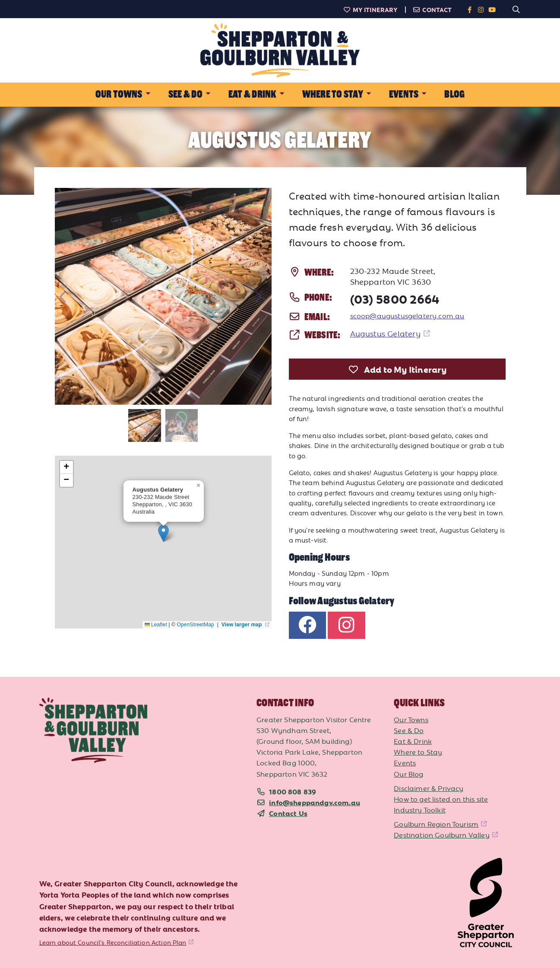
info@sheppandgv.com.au (315, 802)
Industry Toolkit (420, 809)
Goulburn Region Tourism (436, 824)
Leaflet (156, 625)
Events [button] (404, 94)
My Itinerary (370, 10)
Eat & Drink (413, 741)
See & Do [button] (185, 94)
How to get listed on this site (441, 799)
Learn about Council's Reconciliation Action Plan (113, 942)
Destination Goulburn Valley (442, 835)
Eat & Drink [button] (252, 94)
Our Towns (411, 719)
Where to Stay (418, 752)
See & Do (409, 730)
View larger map (242, 625)
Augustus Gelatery (385, 333)
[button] (163, 533)
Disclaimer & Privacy (429, 788)
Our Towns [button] (119, 94)
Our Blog (408, 774)
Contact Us (288, 813)
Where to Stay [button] (333, 94)
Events (405, 762)
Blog (454, 94)
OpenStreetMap (196, 625)
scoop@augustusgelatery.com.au (407, 315)
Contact (432, 10)
